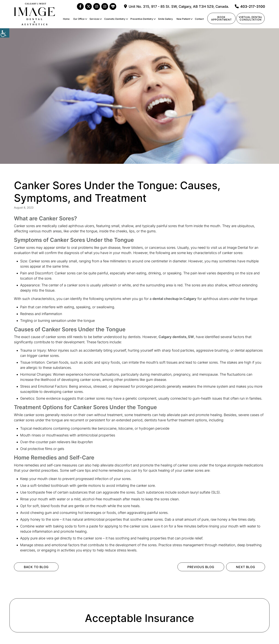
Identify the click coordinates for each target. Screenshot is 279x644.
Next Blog (246, 567)
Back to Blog (36, 567)
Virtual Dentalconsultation (251, 18)
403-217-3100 (250, 6)
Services (94, 19)
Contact (199, 19)
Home (66, 19)
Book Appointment (221, 18)
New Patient (183, 19)
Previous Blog (201, 567)
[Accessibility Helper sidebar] (5, 33)
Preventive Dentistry (142, 19)
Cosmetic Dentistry (115, 19)
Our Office (79, 19)
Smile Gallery (165, 19)
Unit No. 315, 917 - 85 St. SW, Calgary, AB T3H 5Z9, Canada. (177, 6)
